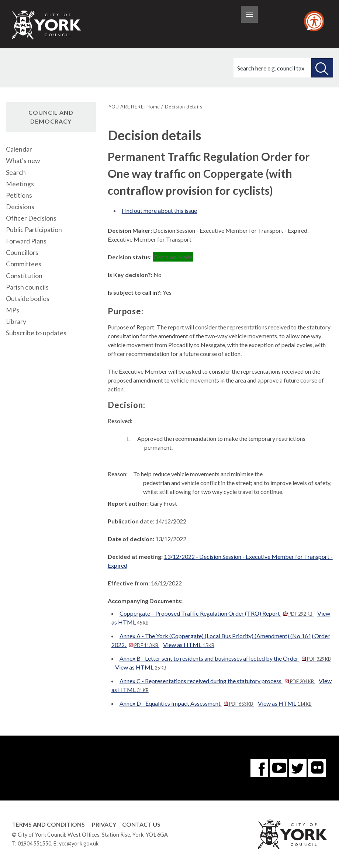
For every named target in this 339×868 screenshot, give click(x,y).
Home (153, 107)
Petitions (19, 195)
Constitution (24, 276)
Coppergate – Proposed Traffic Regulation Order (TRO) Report (217, 613)
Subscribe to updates (36, 333)
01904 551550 (34, 843)
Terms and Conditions (48, 824)
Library (16, 321)
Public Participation (34, 230)
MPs (13, 310)
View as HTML (189, 645)
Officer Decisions (31, 218)
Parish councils (27, 287)
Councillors (22, 253)
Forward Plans (26, 241)
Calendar (19, 149)
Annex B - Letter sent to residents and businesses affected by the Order (225, 658)
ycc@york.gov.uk (79, 843)
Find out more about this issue (159, 210)
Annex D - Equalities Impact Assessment (187, 703)
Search (16, 172)
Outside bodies (28, 299)
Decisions (20, 207)
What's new (23, 161)
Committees (24, 264)
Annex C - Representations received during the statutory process (217, 681)
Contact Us (141, 824)
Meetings (20, 184)
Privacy (104, 824)
